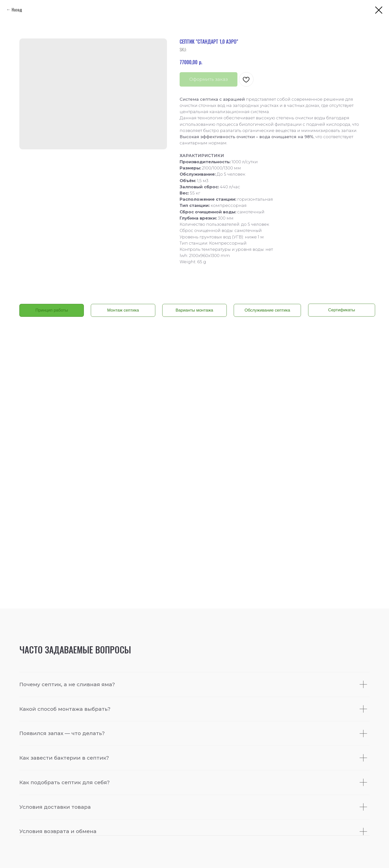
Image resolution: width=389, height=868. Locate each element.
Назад (17, 10)
